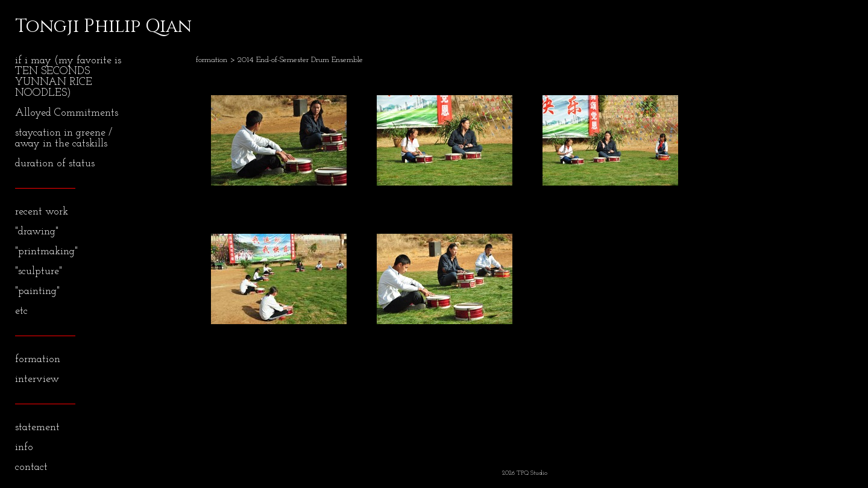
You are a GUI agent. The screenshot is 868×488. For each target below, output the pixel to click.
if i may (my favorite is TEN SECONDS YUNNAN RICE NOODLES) (68, 77)
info (24, 447)
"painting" (37, 291)
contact (31, 467)
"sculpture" (39, 271)
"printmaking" (46, 252)
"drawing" (37, 232)
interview (37, 379)
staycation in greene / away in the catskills (64, 138)
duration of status (55, 164)
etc (21, 311)
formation (38, 359)
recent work (42, 212)
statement (37, 427)
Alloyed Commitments (67, 113)
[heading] (45, 27)
